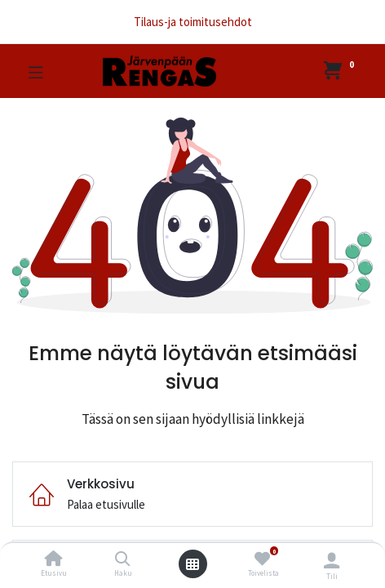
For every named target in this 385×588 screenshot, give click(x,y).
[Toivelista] (262, 559)
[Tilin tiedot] (332, 560)
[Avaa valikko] (192, 564)
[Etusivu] (54, 560)
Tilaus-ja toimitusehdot (193, 22)
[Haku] (123, 560)
